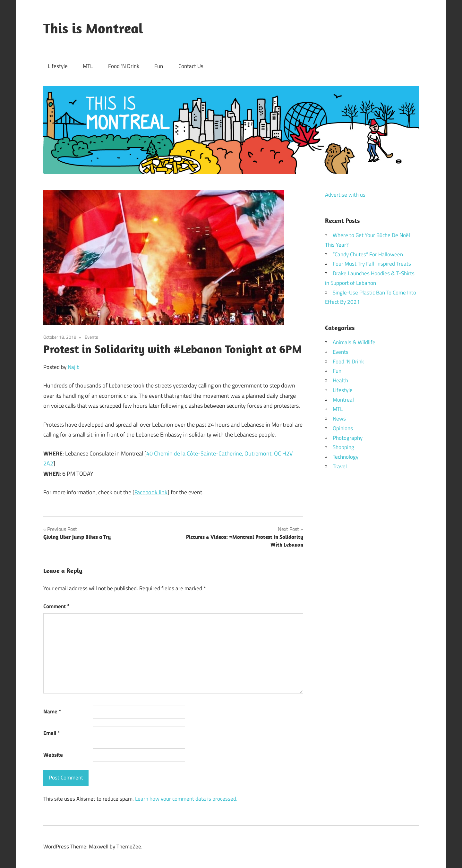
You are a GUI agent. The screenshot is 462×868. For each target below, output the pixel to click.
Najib (74, 367)
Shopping (343, 447)
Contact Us (191, 66)
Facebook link (151, 492)
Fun (159, 66)
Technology (346, 457)
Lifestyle (58, 66)
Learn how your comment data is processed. (186, 799)
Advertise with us (345, 195)
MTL (88, 66)
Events (91, 337)
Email (52, 733)
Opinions (343, 428)
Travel (340, 466)
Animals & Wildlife (354, 342)
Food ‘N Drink (124, 66)
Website (53, 755)
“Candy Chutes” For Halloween (368, 254)
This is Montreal (93, 28)
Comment (56, 606)
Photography (348, 438)
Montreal (343, 400)
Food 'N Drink (348, 362)
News (339, 419)
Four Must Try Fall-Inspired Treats (372, 264)
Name (52, 711)
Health (340, 380)
